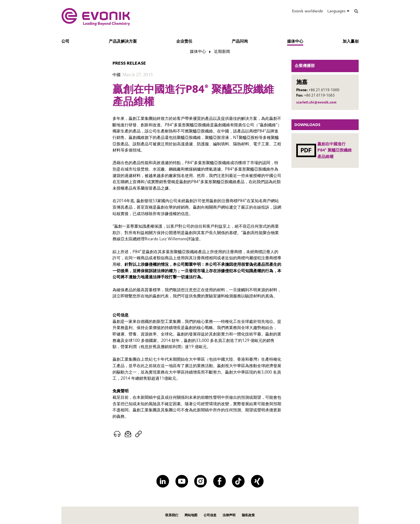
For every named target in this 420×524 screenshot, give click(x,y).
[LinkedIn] (163, 481)
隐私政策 (248, 515)
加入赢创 (351, 41)
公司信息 (210, 515)
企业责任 (184, 41)
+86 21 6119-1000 (324, 90)
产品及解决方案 (123, 41)
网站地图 (191, 515)
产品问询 (240, 41)
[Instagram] (200, 481)
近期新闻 (222, 51)
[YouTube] (182, 481)
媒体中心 (295, 41)
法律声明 (229, 515)
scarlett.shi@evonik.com (316, 102)
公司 (65, 41)
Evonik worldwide (307, 11)
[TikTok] (238, 481)
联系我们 (172, 515)
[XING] (257, 481)
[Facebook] (220, 481)
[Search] (356, 11)
